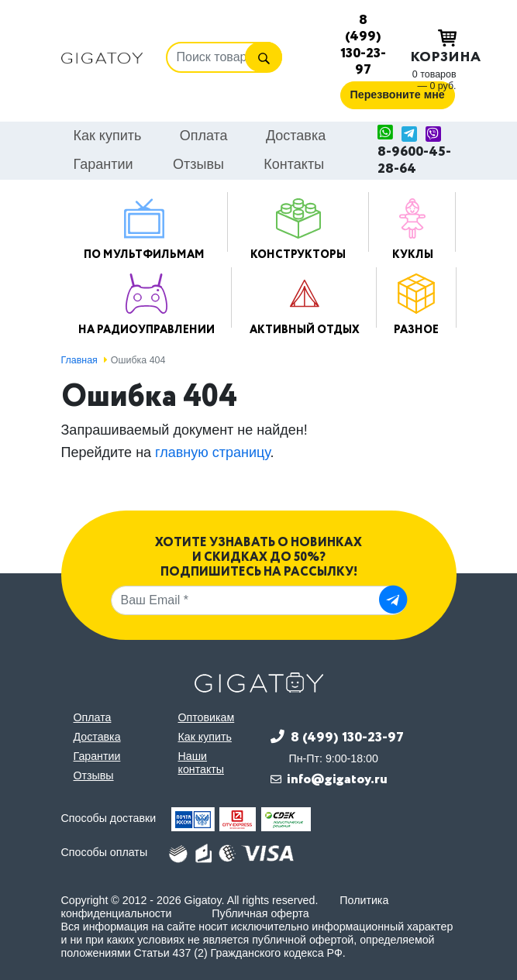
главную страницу (212, 452)
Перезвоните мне (398, 95)
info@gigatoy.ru (337, 779)
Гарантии (103, 164)
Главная (79, 360)
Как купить (108, 136)
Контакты (294, 164)
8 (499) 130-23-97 (363, 45)
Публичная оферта (260, 913)
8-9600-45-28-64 (414, 161)
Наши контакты (202, 763)
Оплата (204, 136)
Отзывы (198, 164)
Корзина (433, 48)
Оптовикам (207, 717)
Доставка (296, 136)
